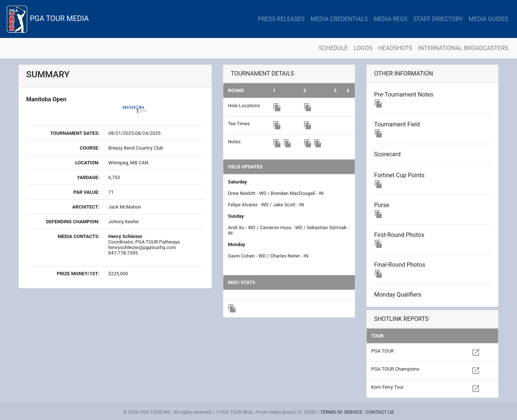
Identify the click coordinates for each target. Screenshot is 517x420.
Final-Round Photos (400, 265)
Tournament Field (397, 124)
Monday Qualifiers (398, 295)
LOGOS (363, 48)
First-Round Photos (399, 235)
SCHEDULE (333, 48)
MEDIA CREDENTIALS (339, 19)
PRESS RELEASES (281, 19)
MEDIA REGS (391, 19)
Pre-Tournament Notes (404, 94)
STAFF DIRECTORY (438, 19)
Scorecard (387, 154)
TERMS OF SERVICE (341, 412)
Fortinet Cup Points (399, 175)
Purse (382, 205)
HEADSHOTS (395, 48)
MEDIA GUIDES (488, 19)
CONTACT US (380, 412)
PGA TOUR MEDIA (47, 19)
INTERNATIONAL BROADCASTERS (463, 48)
